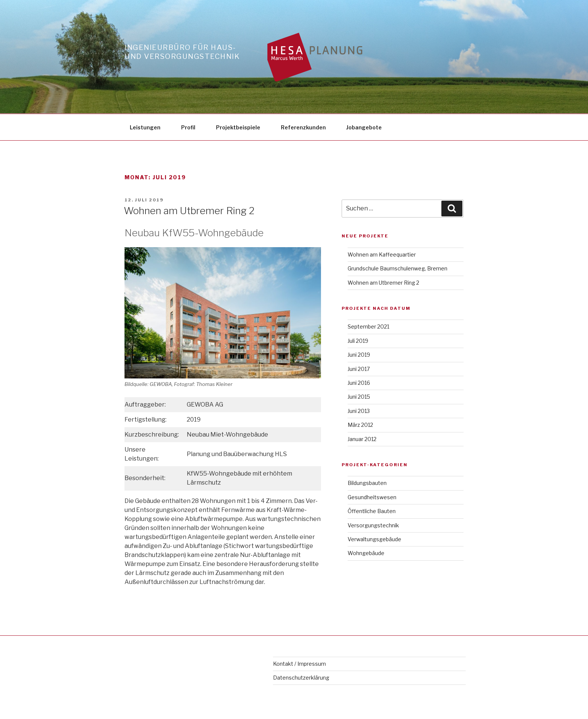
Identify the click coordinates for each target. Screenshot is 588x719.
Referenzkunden (303, 127)
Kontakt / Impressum (299, 664)
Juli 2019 (358, 341)
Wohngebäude (366, 553)
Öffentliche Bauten (372, 511)
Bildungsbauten (367, 483)
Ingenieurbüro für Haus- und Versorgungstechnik (182, 52)
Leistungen (145, 127)
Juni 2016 (359, 383)
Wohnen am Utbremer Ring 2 (189, 211)
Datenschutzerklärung (301, 678)
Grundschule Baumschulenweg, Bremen (397, 268)
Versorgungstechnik (373, 525)
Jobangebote (364, 127)
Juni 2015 (359, 397)
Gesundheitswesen (372, 497)
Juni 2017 (359, 369)
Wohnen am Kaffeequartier (382, 254)
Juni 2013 (359, 411)
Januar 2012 (362, 439)
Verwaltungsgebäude (374, 539)
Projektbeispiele (238, 127)
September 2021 (368, 326)
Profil (188, 127)
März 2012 (360, 425)
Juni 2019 (359, 355)
